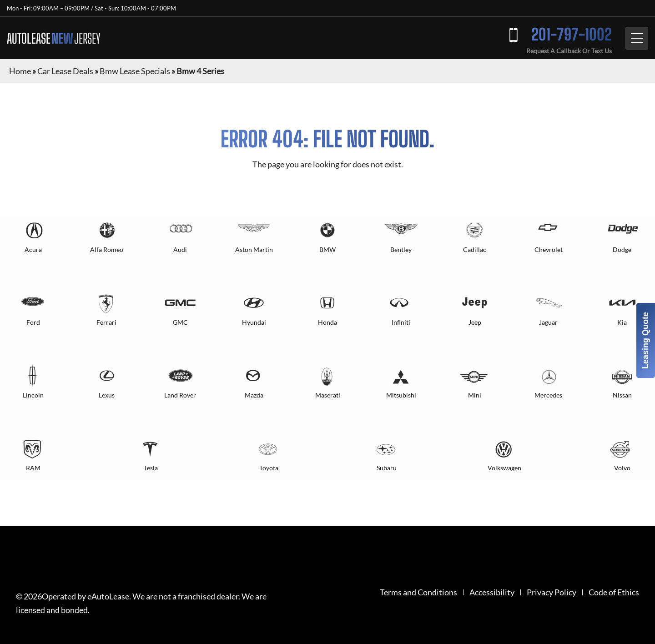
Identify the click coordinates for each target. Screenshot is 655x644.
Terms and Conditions (418, 592)
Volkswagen (504, 468)
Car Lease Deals (65, 71)
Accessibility (492, 592)
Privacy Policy (552, 592)
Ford (33, 322)
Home (20, 71)
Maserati (328, 395)
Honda (327, 322)
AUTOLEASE (54, 38)
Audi (180, 249)
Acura (33, 249)
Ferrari (106, 322)
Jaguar (548, 322)
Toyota (269, 468)
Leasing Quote (645, 340)
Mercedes (548, 395)
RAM (33, 468)
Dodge (622, 249)
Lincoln (33, 395)
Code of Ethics (614, 592)
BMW (327, 249)
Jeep (475, 322)
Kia (622, 322)
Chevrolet (549, 249)
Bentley (401, 249)
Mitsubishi (401, 395)
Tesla (151, 468)
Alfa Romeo (107, 249)
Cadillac (475, 249)
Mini (475, 395)
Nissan (622, 395)
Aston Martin (254, 249)
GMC (180, 322)
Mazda (254, 395)
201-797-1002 (572, 34)
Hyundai (254, 322)
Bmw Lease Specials (135, 71)
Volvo (622, 468)
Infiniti (401, 322)
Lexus (107, 395)
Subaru (387, 468)
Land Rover (180, 395)
